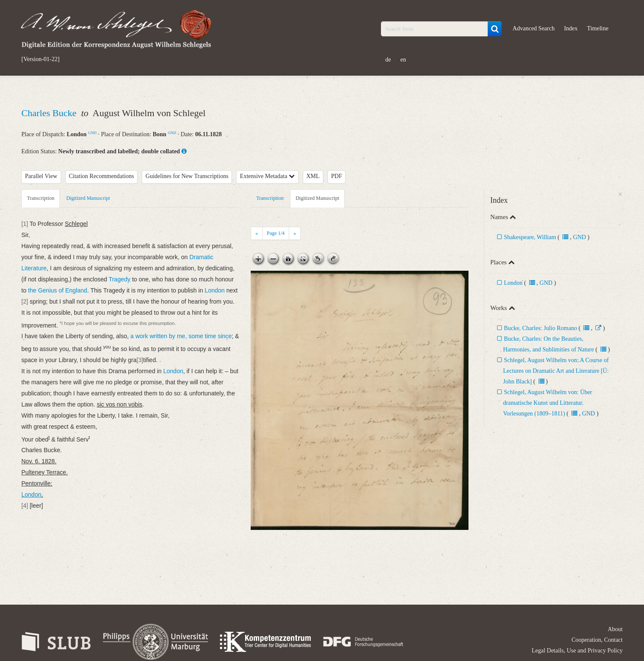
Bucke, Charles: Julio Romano (540, 328)
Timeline (598, 28)
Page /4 (276, 233)
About (615, 629)
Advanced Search (533, 28)
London (513, 283)
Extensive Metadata (267, 176)
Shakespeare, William (530, 237)
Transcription (41, 198)
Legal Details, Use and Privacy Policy (577, 651)
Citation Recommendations (101, 176)
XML (313, 176)
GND (92, 133)
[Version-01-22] (40, 59)
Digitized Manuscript (88, 198)
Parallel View (41, 176)
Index (571, 28)
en (403, 60)
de (388, 60)
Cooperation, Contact (597, 640)
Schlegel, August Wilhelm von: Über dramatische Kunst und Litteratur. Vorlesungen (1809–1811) (547, 403)
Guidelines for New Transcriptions (187, 176)
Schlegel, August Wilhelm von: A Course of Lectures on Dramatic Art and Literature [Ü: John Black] (556, 371)
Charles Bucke (50, 113)
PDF (337, 176)
